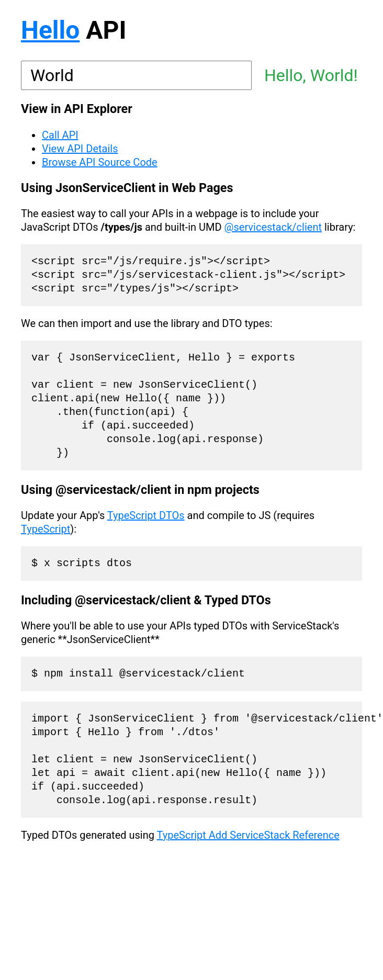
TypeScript (46, 529)
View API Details (80, 149)
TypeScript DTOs (146, 515)
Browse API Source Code (100, 162)
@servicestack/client (273, 227)
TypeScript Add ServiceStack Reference (248, 835)
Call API (60, 135)
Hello (50, 30)
